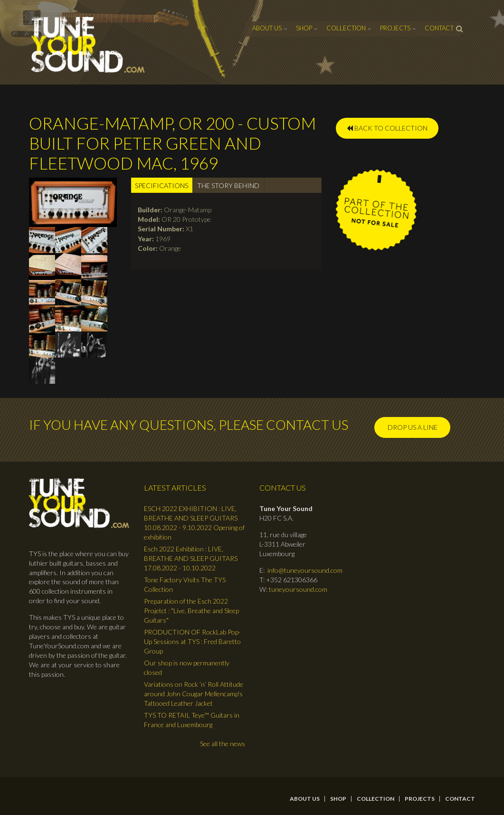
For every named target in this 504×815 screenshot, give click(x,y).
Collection (346, 28)
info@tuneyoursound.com (305, 570)
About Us (267, 28)
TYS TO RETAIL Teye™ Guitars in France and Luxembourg (192, 720)
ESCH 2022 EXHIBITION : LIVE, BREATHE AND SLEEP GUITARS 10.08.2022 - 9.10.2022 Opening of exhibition (194, 523)
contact (439, 28)
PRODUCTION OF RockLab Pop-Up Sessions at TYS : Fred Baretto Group (192, 641)
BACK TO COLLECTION (387, 128)
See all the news (223, 744)
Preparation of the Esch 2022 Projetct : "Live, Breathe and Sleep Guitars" (191, 611)
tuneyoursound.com (298, 589)
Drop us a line (413, 427)
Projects (395, 28)
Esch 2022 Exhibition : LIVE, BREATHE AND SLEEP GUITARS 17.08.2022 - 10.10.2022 (191, 558)
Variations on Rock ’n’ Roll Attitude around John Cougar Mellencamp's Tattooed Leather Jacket (194, 694)
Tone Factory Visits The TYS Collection (185, 584)
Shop (304, 28)
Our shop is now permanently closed (187, 668)
